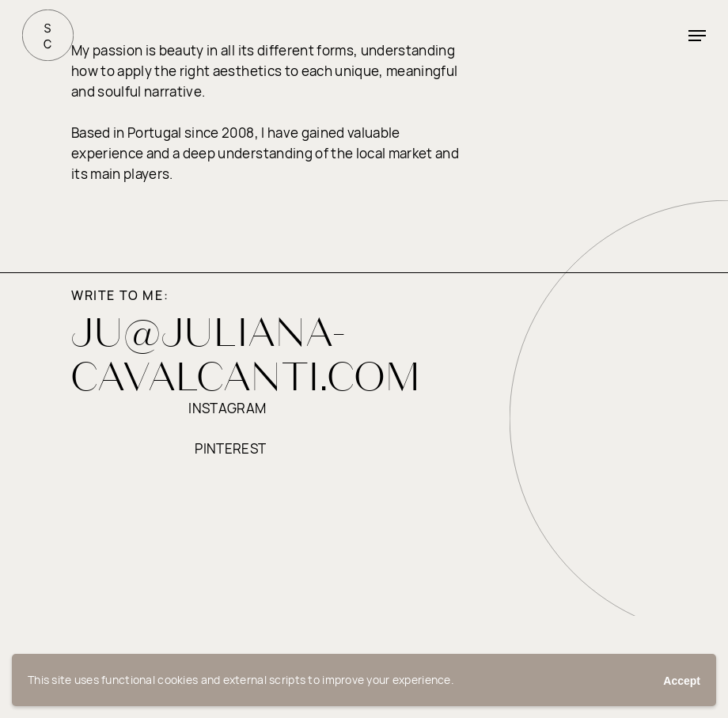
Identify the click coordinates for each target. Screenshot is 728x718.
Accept (682, 681)
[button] (697, 36)
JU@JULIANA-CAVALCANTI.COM (246, 354)
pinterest (230, 448)
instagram (227, 408)
